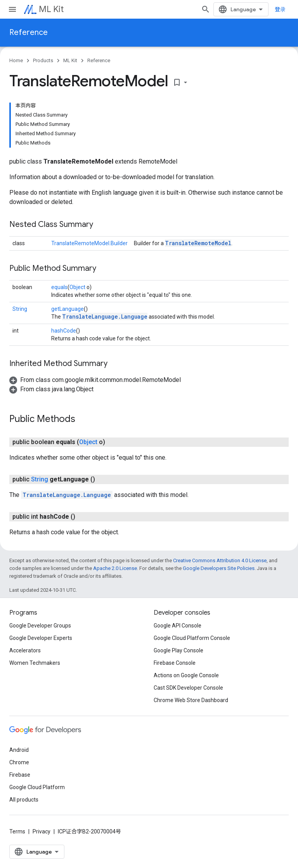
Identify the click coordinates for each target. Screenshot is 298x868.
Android (19, 750)
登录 (280, 9)
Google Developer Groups (40, 626)
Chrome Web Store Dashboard (191, 700)
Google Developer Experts (41, 638)
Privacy (42, 831)
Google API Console (178, 626)
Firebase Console (175, 663)
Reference (29, 32)
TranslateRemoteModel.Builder (89, 243)
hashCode (64, 331)
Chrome (19, 762)
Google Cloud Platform (37, 787)
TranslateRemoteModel (198, 243)
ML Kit (51, 9)
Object (77, 287)
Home (16, 60)
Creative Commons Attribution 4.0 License (220, 560)
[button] (95, 380)
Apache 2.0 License (115, 568)
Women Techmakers (35, 663)
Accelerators (25, 650)
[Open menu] (12, 9)
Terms (17, 831)
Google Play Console (178, 650)
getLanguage (68, 309)
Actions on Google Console (186, 675)
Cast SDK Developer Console (188, 688)
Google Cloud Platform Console (192, 638)
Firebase (20, 775)
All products (24, 800)
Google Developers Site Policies (219, 568)
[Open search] (206, 9)
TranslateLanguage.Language (105, 316)
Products (43, 60)
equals (59, 287)
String (20, 309)
